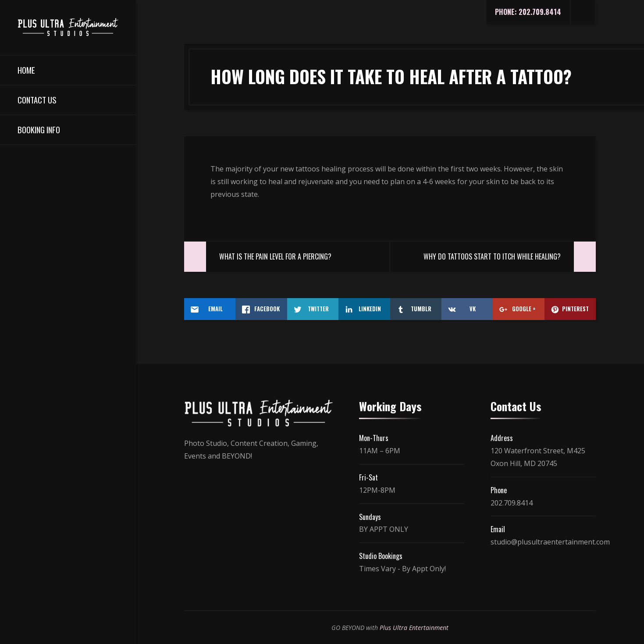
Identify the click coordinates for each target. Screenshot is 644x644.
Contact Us (37, 100)
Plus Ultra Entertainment (414, 628)
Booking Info (39, 130)
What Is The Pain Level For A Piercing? (275, 256)
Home (26, 70)
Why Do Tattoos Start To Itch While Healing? (492, 256)
